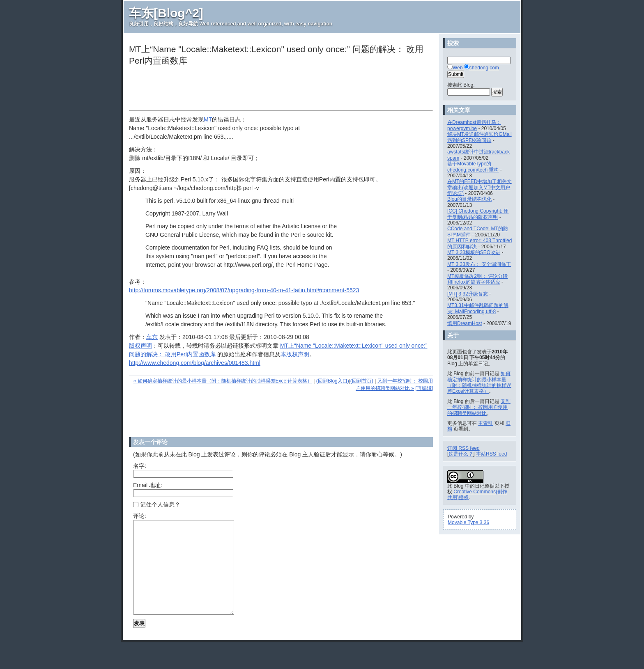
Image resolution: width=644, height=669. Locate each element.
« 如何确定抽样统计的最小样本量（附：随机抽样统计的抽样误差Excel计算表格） (223, 381)
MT (208, 119)
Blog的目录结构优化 (469, 199)
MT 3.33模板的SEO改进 (474, 252)
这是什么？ (461, 454)
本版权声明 (295, 354)
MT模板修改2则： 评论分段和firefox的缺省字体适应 (477, 279)
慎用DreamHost (465, 323)
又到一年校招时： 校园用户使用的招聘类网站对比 (479, 407)
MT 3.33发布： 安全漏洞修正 (479, 264)
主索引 (485, 423)
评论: (140, 516)
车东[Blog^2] (166, 13)
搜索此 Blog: (461, 85)
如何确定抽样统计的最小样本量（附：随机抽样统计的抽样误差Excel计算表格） (479, 382)
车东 (152, 337)
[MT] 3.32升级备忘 (468, 294)
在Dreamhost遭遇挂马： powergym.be (474, 125)
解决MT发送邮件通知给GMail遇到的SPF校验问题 (480, 137)
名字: (140, 466)
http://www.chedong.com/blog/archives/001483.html (195, 363)
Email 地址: (148, 485)
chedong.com (484, 68)
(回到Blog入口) (333, 381)
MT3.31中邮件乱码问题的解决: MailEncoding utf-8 (478, 308)
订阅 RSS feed (463, 448)
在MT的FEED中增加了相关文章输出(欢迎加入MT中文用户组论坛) (480, 187)
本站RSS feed (491, 454)
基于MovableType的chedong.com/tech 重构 (473, 167)
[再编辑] (424, 388)
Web (458, 68)
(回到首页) (362, 381)
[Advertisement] (278, 89)
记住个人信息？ (157, 504)
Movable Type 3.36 (468, 522)
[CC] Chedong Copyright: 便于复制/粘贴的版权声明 (478, 214)
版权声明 (140, 346)
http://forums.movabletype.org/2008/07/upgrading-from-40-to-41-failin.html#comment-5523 (244, 290)
